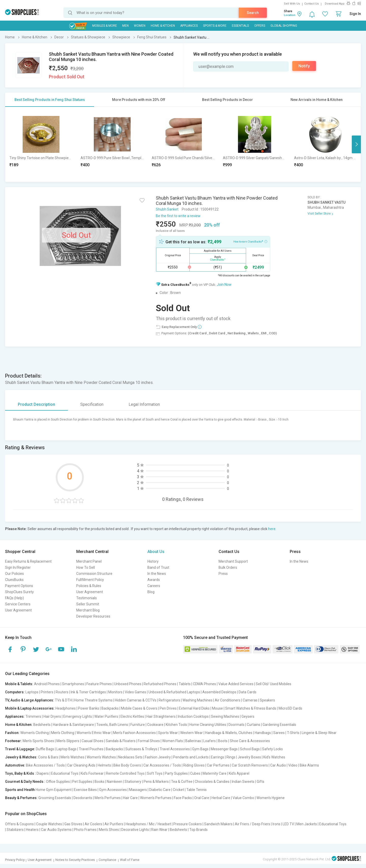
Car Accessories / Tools (162, 765)
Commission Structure (94, 574)
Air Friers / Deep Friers (253, 824)
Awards (154, 580)
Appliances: (15, 716)
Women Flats (173, 741)
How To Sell (86, 567)
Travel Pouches (91, 749)
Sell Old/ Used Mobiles (273, 684)
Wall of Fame (130, 860)
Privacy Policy (15, 860)
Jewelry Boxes (249, 757)
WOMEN (140, 26)
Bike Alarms (309, 765)
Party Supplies (176, 773)
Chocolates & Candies (212, 782)
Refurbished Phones (160, 684)
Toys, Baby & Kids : (20, 773)
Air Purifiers (114, 824)
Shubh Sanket (167, 209)
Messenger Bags (224, 749)
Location (290, 15)
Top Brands (199, 830)
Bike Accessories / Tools (45, 765)
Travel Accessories (175, 749)
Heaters (32, 830)
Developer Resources (93, 616)
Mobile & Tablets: (19, 684)
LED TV (288, 824)
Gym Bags (200, 749)
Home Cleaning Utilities (208, 725)
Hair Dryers (52, 716)
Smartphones (73, 684)
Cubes (195, 773)
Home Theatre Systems (93, 700)
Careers (154, 586)
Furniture (138, 725)
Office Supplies (58, 782)
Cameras (250, 700)
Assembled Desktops (219, 692)
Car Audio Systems (56, 830)
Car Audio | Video (284, 765)
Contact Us (311, 4)
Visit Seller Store (319, 214)
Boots (223, 741)
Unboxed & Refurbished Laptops (174, 692)
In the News (157, 574)
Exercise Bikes (85, 790)
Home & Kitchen (163, 26)
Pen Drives (168, 708)
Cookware (155, 725)
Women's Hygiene (271, 798)
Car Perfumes (218, 765)
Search (253, 13)
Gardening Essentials (279, 725)
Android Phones (47, 684)
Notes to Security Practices (75, 860)
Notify (304, 66)
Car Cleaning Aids (81, 765)
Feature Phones (99, 684)
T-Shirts (293, 733)
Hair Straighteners (161, 716)
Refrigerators (169, 700)
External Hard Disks (194, 708)
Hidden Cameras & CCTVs (136, 700)
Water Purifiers (106, 716)
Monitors (115, 692)
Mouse (217, 708)
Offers (260, 26)
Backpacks (110, 708)
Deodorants (83, 798)
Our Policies (14, 574)
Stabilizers (15, 830)
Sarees (279, 733)
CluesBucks (14, 580)
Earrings (218, 757)
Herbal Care (221, 798)
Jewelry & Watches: (21, 757)
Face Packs (183, 798)
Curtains (254, 725)
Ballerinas (193, 741)
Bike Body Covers (127, 765)
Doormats (237, 725)
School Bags (250, 749)
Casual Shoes (93, 741)
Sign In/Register (18, 567)
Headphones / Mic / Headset (148, 824)
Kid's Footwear (92, 773)
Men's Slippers (68, 741)
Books (100, 782)
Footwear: (13, 741)
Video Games (135, 692)
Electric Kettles (132, 716)
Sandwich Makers (218, 824)
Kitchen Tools (176, 725)
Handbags (263, 733)
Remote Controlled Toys (125, 773)
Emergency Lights (78, 716)
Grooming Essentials (55, 798)
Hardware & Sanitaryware (73, 725)
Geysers (248, 716)
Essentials (240, 26)
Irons (276, 824)
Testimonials (87, 598)
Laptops (32, 692)
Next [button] (356, 144)
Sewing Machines (225, 716)
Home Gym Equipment (54, 790)
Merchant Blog (88, 610)
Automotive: (15, 765)
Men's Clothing (63, 733)
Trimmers (33, 716)
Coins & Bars (48, 757)
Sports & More (215, 26)
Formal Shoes (149, 741)
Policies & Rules (89, 586)
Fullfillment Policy (90, 580)
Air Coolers (93, 824)
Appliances (189, 26)
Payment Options (19, 586)
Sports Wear (168, 733)
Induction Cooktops (193, 716)
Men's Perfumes (108, 798)
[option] (41, 144)
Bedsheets (42, 725)
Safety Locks (272, 749)
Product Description (36, 404)
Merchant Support (233, 561)
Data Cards (248, 692)
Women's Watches (101, 757)
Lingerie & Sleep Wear (319, 733)
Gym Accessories (113, 790)
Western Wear (192, 733)
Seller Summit (88, 604)
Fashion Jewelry (158, 757)
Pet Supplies (82, 782)
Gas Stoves (73, 824)
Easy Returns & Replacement (28, 561)
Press (223, 574)
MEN (125, 26)
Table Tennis (196, 790)
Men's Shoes (109, 830)
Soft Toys (155, 773)
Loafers (210, 741)
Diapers (43, 773)
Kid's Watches (274, 757)
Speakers (267, 700)
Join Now (224, 285)
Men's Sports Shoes (38, 741)
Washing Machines (197, 700)
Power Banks (89, 708)
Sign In (355, 14)
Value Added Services (236, 684)
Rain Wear (159, 830)
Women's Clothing (35, 733)
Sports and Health (20, 790)
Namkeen (115, 782)
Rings (231, 757)
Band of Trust (158, 567)
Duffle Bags (45, 749)
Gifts (261, 782)
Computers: (15, 692)
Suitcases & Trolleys (141, 749)
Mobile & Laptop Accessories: (30, 708)
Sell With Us (292, 4)
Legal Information (144, 404)
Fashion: (12, 733)
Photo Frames (85, 830)
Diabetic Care (160, 790)
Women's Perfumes (156, 798)
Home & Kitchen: (19, 725)
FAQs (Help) (14, 598)
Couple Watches (49, 824)
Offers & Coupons (19, 824)
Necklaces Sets (130, 757)
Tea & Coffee (182, 782)
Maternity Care (215, 773)
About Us (156, 552)
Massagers (138, 790)
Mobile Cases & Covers (139, 708)
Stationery (133, 782)
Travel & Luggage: (20, 749)
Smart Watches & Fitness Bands (251, 708)
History (153, 561)
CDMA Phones (204, 684)
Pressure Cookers (188, 824)
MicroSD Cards (290, 708)
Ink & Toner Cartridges (88, 692)
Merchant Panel (89, 561)
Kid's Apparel (239, 773)
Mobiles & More (105, 26)
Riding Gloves (194, 765)
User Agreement (18, 610)
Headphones (66, 708)
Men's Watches (72, 757)
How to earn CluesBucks (250, 241)
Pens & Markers (156, 782)
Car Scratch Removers (250, 765)
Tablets (185, 684)
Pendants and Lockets (191, 757)
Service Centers (18, 604)
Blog (151, 592)
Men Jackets (307, 824)
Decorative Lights (135, 830)
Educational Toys (65, 773)
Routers (62, 692)
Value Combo (243, 798)
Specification (92, 404)
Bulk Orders (228, 567)
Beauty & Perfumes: (21, 798)
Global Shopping (284, 26)
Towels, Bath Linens (112, 725)
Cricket (178, 790)
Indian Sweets (243, 782)
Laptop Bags (66, 749)
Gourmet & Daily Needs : (25, 782)
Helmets (104, 765)
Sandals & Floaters (121, 741)
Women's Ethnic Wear (94, 733)
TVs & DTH (63, 700)
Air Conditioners (228, 700)
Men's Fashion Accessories (134, 733)
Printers (47, 692)
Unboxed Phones (128, 684)
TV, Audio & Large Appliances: (30, 700)
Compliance (107, 860)
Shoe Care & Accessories (250, 741)
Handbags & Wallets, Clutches (229, 733)
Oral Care (202, 798)
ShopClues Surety (19, 592)
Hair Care (130, 798)
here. (272, 529)
